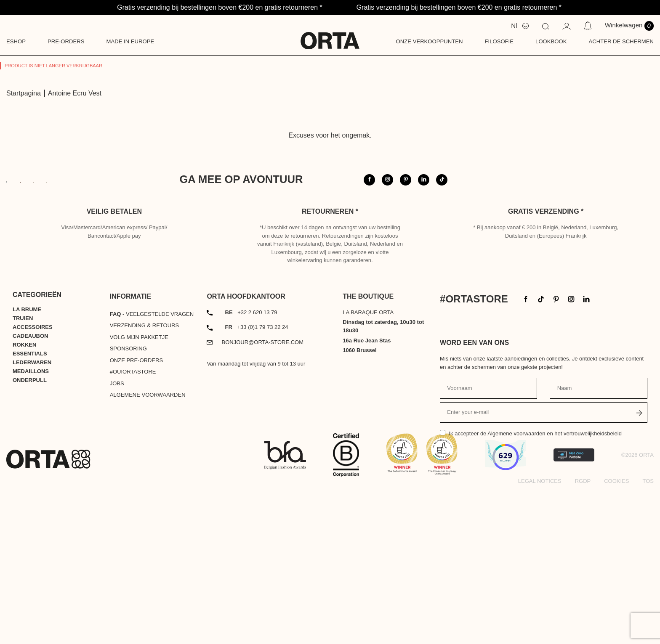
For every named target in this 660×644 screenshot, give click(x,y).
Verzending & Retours (144, 479)
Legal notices (540, 635)
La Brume (27, 463)
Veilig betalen (114, 365)
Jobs (117, 537)
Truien (23, 472)
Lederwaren (32, 516)
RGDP (583, 635)
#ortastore (581, 198)
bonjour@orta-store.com (263, 496)
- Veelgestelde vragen (152, 468)
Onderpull (30, 534)
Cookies (616, 635)
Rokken (24, 498)
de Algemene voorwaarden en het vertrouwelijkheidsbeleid (551, 587)
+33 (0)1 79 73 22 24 (257, 481)
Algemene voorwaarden (148, 549)
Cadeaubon (31, 489)
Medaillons (31, 525)
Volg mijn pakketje (139, 491)
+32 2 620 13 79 (251, 466)
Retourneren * (330, 365)
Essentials (30, 507)
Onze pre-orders (136, 514)
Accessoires (33, 481)
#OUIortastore (133, 526)
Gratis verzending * (546, 365)
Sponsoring (128, 502)
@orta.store (518, 198)
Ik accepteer (535, 587)
